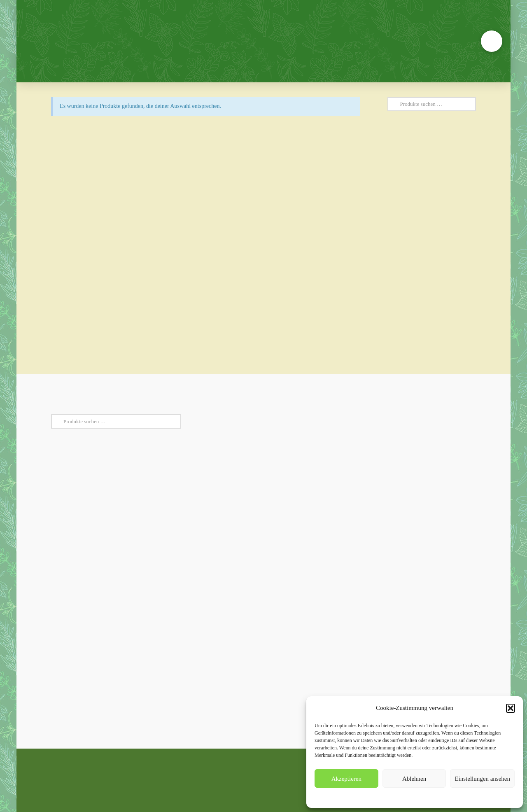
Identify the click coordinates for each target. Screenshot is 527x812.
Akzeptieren (346, 779)
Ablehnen (414, 779)
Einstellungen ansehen (482, 779)
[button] (511, 708)
